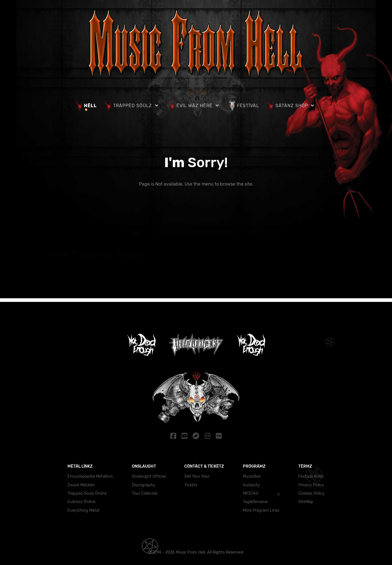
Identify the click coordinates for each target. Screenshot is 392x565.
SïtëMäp (306, 502)
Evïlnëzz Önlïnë (81, 502)
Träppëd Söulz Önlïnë (87, 493)
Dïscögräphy (144, 485)
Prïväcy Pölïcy (311, 485)
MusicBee (252, 476)
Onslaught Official (149, 476)
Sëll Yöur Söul (197, 476)
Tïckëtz (191, 485)
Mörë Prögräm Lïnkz (261, 510)
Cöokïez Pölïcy (311, 493)
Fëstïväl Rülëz (311, 476)
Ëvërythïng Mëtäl (83, 510)
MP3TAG (251, 493)
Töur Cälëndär (145, 493)
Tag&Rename (255, 502)
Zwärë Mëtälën (81, 485)
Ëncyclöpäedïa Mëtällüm (90, 476)
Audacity (251, 485)
